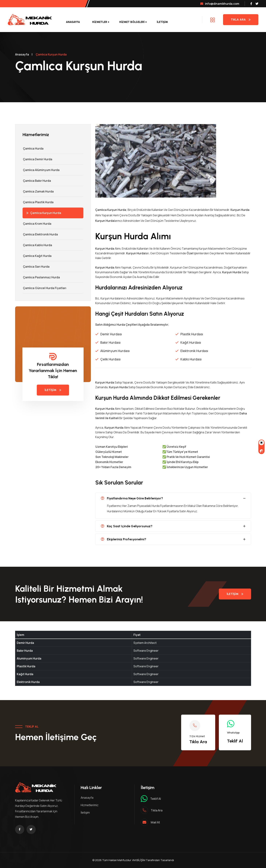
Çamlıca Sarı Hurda (36, 267)
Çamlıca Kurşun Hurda (44, 213)
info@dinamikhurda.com (220, 4)
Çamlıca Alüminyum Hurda (41, 170)
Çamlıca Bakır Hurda (37, 181)
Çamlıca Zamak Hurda (38, 191)
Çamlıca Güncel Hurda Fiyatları (44, 288)
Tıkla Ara (241, 20)
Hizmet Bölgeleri (132, 22)
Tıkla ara (157, 810)
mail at (155, 822)
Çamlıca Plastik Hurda (38, 202)
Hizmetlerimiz (90, 805)
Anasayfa (73, 22)
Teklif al (156, 799)
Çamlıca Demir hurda (37, 159)
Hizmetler (100, 22)
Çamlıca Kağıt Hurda (37, 256)
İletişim (162, 22)
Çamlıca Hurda (33, 148)
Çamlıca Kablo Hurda (37, 245)
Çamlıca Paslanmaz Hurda (41, 277)
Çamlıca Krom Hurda (37, 224)
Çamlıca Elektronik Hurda (40, 234)
